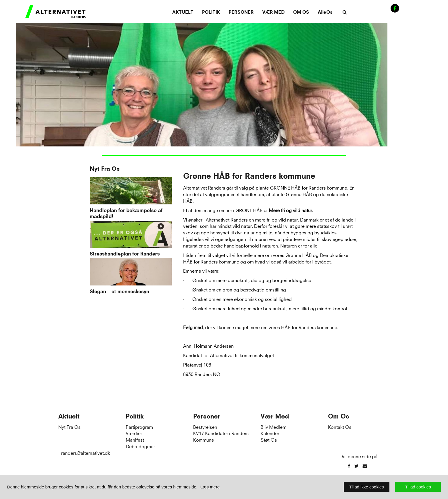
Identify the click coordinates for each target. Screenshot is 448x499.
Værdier (134, 433)
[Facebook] (349, 466)
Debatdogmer (140, 446)
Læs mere (210, 487)
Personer (241, 12)
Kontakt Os (340, 427)
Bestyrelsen (205, 427)
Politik (211, 12)
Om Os (301, 12)
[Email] (365, 466)
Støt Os (269, 439)
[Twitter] (356, 466)
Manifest (135, 439)
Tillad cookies (418, 487)
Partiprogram (139, 427)
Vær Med (273, 12)
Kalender (270, 433)
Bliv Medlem (273, 427)
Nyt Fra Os (105, 169)
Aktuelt (183, 12)
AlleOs (325, 12)
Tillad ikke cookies (366, 487)
